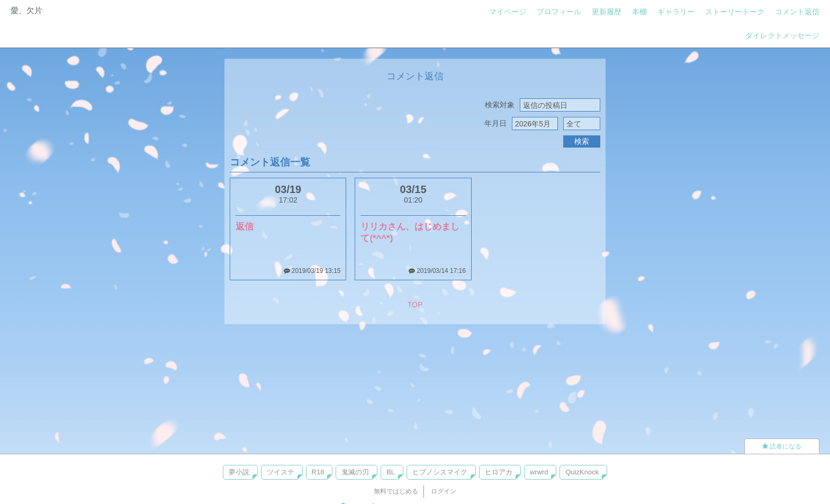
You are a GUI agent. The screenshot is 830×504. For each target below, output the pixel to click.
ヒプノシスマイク (440, 472)
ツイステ (281, 472)
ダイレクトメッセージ (782, 35)
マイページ (508, 12)
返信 (245, 227)
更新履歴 (607, 12)
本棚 (639, 12)
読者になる (782, 446)
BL (391, 472)
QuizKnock (582, 472)
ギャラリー (676, 12)
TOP (415, 305)
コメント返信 (797, 12)
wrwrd (539, 472)
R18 (318, 472)
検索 (582, 141)
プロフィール (559, 12)
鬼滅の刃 (355, 472)
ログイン (444, 491)
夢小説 (239, 472)
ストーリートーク (735, 12)
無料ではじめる (396, 491)
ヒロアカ (499, 472)
